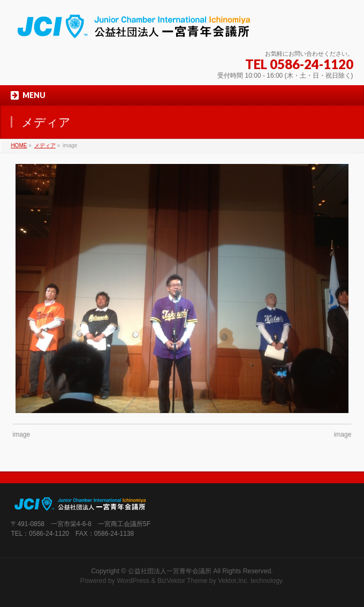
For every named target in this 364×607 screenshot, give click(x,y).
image (22, 434)
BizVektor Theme (183, 581)
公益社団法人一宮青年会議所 (170, 571)
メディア (45, 145)
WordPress (133, 581)
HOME (19, 145)
